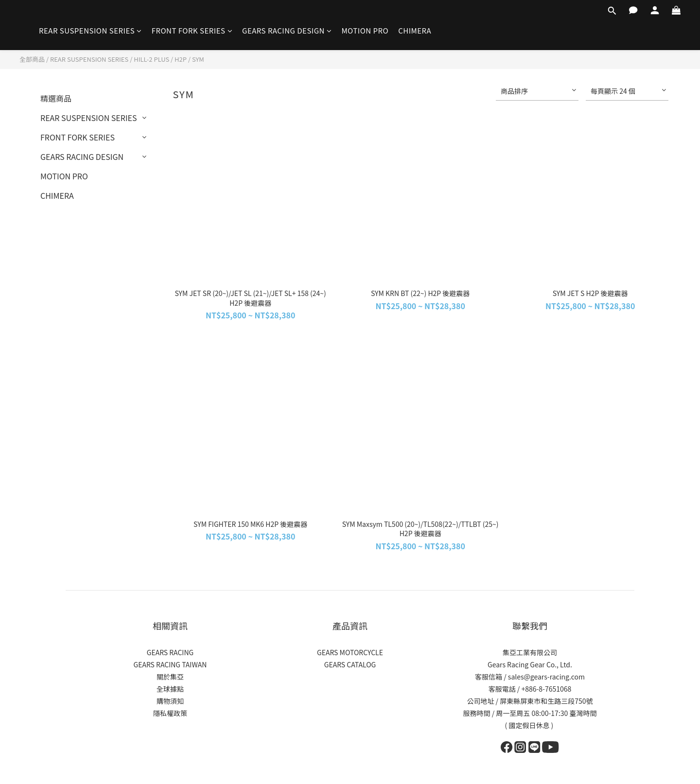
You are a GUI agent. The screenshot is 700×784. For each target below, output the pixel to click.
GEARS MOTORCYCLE (350, 652)
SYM (198, 59)
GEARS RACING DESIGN (287, 30)
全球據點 (170, 689)
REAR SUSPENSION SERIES (90, 30)
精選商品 (56, 98)
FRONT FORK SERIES (192, 30)
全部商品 (32, 59)
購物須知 (170, 701)
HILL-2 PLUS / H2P (160, 59)
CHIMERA (415, 30)
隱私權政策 (170, 713)
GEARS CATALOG (350, 664)
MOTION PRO (365, 30)
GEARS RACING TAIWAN (170, 664)
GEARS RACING (170, 652)
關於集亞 (170, 677)
